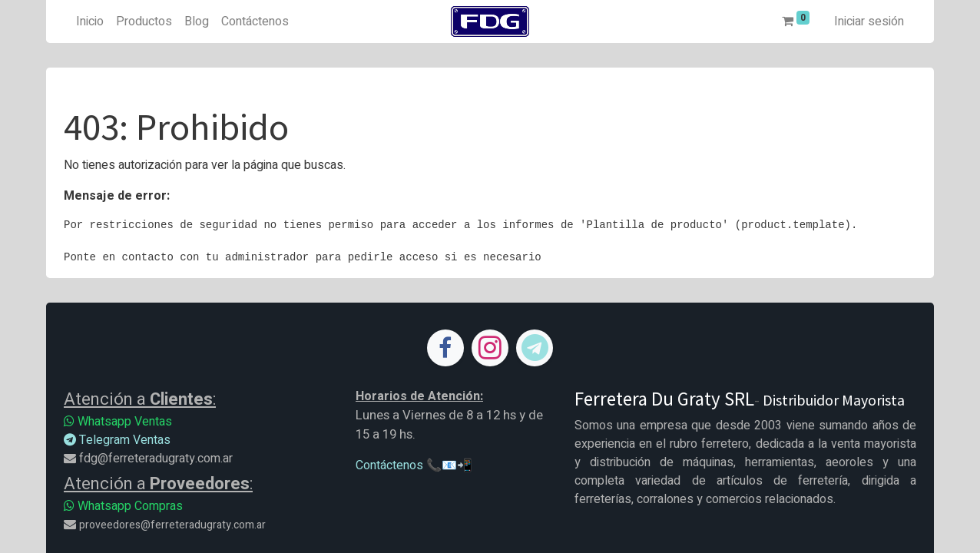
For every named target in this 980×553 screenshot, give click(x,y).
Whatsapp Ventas (118, 422)
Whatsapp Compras (123, 506)
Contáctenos (389, 465)
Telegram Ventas (117, 440)
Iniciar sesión (869, 22)
